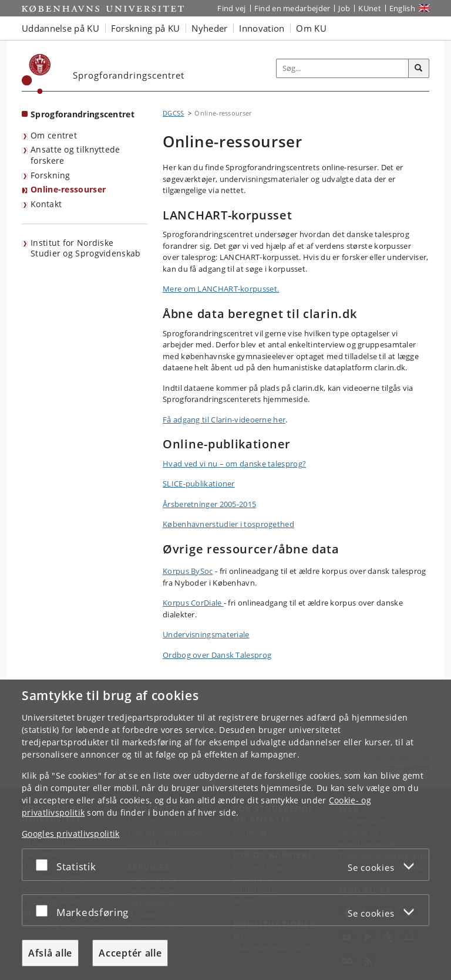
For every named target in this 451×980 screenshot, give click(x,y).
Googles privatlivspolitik (71, 834)
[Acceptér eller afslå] (45, 865)
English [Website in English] (402, 8)
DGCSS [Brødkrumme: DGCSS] (174, 113)
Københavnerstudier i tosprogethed (228, 524)
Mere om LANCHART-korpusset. (221, 289)
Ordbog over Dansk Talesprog (217, 655)
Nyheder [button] (209, 28)
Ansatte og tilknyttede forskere (75, 155)
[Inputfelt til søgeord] (343, 69)
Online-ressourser (68, 189)
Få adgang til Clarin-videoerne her (224, 420)
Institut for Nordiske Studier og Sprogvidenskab (86, 248)
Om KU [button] (311, 28)
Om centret (54, 135)
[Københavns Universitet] (36, 74)
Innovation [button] (262, 28)
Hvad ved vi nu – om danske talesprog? (234, 464)
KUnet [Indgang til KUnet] (370, 8)
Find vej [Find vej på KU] (231, 8)
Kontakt (46, 204)
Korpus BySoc (188, 571)
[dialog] (225, 830)
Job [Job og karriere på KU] (344, 8)
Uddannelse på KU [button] (60, 28)
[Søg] (419, 69)
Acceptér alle (130, 953)
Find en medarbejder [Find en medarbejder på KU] (292, 8)
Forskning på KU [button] (146, 28)
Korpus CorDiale (193, 603)
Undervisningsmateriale (206, 634)
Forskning (51, 175)
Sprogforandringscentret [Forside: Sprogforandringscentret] (83, 114)
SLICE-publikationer (199, 484)
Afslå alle (50, 953)
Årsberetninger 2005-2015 (209, 504)
